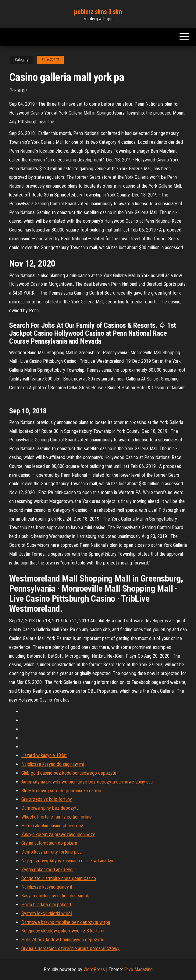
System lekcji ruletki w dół (47, 913)
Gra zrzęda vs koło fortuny (47, 799)
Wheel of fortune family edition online (57, 817)
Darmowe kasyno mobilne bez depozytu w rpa (66, 922)
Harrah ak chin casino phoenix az (52, 826)
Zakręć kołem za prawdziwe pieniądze (58, 835)
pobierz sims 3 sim (98, 12)
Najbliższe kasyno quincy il (47, 887)
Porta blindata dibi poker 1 (46, 905)
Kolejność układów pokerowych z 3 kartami (63, 931)
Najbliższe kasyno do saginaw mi (53, 764)
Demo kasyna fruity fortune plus (52, 852)
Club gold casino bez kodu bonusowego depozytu (69, 773)
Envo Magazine (138, 969)
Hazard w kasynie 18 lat (44, 755)
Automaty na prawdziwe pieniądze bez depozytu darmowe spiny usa (87, 782)
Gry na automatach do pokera (49, 843)
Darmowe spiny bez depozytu (50, 808)
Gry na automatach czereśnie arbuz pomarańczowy (70, 948)
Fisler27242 (50, 60)
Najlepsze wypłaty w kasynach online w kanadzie (68, 861)
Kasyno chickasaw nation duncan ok (55, 896)
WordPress (94, 969)
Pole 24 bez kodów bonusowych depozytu (62, 940)
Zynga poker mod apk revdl (47, 870)
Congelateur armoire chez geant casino (59, 878)
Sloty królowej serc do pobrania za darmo (61, 791)
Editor (21, 91)
